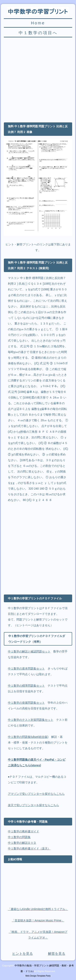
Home (38, 23)
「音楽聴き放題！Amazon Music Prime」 (38, 920)
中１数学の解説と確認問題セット (29, 651)
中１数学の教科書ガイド (24, 831)
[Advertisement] (38, 79)
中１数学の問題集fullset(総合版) (28, 737)
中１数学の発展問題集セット (26, 703)
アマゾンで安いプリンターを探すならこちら (36, 794)
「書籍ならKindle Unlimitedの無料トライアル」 (38, 909)
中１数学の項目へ (38, 33)
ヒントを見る (22, 954)
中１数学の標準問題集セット (26, 686)
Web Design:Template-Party (38, 976)
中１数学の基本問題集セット (26, 669)
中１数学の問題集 (19, 837)
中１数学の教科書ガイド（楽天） (29, 848)
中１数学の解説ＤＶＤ (22, 843)
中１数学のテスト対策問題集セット (31, 720)
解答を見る (57, 954)
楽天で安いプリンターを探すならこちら (33, 805)
